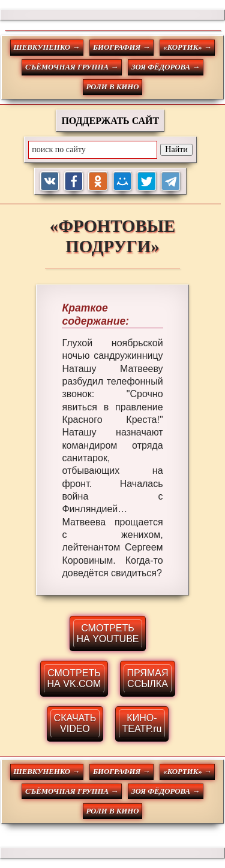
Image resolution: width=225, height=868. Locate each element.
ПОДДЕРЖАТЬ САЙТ (110, 121)
